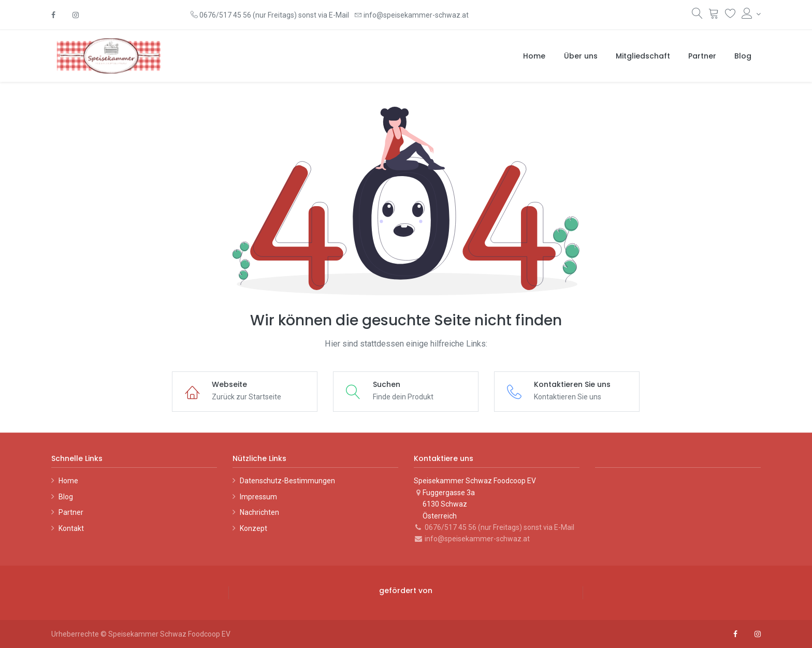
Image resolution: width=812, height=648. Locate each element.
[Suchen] (697, 16)
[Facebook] (53, 15)
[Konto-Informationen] (751, 14)
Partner (71, 512)
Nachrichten (259, 512)
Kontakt (71, 528)
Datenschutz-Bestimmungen (287, 481)
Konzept (253, 528)
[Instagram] (76, 15)
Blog (66, 497)
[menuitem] (534, 56)
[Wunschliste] (730, 16)
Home (68, 481)
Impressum (258, 497)
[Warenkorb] (714, 16)
